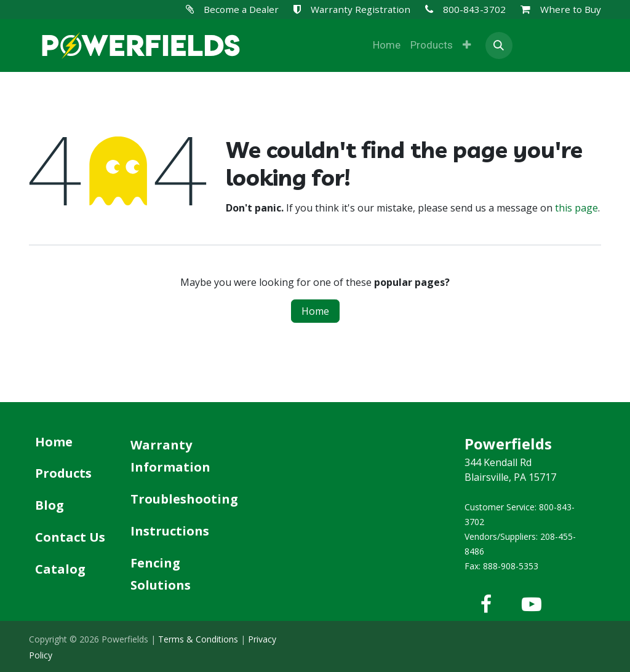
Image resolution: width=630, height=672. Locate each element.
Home (315, 311)
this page (576, 208)
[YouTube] (532, 604)
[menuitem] (387, 45)
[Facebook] (486, 604)
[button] (499, 45)
